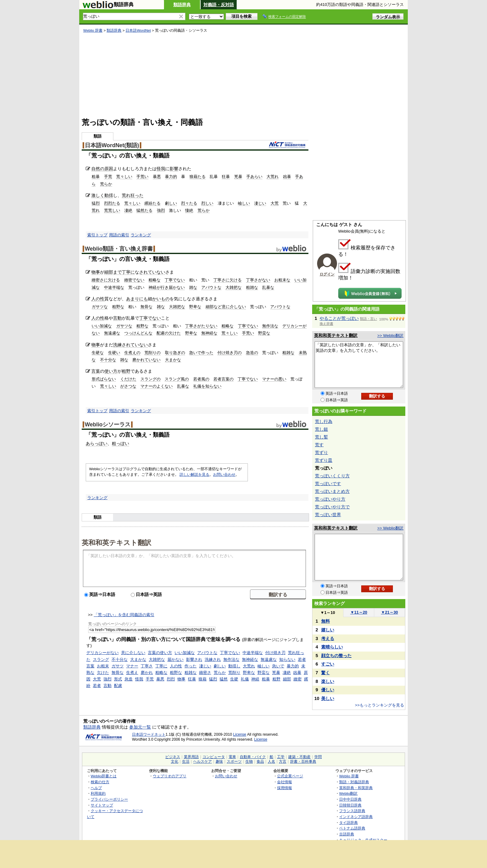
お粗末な (282, 280)
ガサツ (118, 666)
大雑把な (234, 287)
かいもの (161, 299)
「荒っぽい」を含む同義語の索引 (124, 615)
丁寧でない (175, 280)
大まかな (173, 360)
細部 (287, 679)
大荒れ (273, 177)
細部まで (113, 272)
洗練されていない (130, 345)
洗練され (213, 659)
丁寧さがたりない (201, 326)
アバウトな (211, 287)
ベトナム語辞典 (352, 828)
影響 (174, 169)
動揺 (109, 195)
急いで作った (201, 353)
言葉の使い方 (160, 653)
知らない (287, 659)
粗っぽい (121, 443)
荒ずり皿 (324, 460)
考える (328, 639)
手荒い (142, 177)
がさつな (128, 386)
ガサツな (100, 307)
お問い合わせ (224, 475)
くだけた (128, 379)
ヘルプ (96, 788)
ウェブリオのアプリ (170, 776)
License (240, 734)
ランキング (141, 235)
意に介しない (133, 653)
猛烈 (96, 203)
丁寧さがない (258, 280)
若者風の (201, 379)
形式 (118, 679)
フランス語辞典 (352, 811)
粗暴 (96, 177)
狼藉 (203, 679)
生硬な (98, 353)
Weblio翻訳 (348, 793)
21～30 (390, 612)
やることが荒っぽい (339, 318)
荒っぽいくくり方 (332, 476)
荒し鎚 (321, 429)
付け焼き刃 (275, 653)
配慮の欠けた (169, 333)
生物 (249, 761)
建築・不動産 (299, 757)
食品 (260, 761)
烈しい (207, 203)
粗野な (118, 307)
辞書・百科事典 (303, 761)
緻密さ (205, 673)
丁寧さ (147, 666)
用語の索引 (119, 235)
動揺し (234, 666)
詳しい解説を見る (194, 475)
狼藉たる (198, 177)
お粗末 (103, 666)
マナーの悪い (274, 379)
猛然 (224, 679)
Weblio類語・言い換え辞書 (119, 249)
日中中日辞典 (350, 799)
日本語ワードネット (149, 734)
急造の (252, 353)
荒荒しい (112, 210)
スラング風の (177, 379)
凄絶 (128, 210)
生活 (186, 761)
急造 (129, 679)
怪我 (161, 169)
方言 (283, 761)
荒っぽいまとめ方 (332, 491)
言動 (117, 318)
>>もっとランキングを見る (380, 705)
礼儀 (245, 679)
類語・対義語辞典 (354, 782)
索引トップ (97, 235)
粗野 (126, 371)
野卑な (195, 307)
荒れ (126, 195)
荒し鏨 (321, 437)
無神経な (209, 333)
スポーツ (234, 761)
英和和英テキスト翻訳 (116, 542)
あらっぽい (97, 443)
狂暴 (226, 177)
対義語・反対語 (219, 5)
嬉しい (328, 630)
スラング (101, 659)
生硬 (234, 679)
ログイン (327, 274)
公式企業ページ (290, 776)
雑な (193, 287)
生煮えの (132, 353)
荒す (319, 445)
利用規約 (98, 793)
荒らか (106, 184)
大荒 (275, 203)
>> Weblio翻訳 (390, 336)
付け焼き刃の (230, 353)
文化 (175, 761)
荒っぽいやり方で (332, 507)
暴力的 (171, 177)
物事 (96, 272)
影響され (194, 659)
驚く (325, 673)
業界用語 (191, 757)
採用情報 (284, 788)
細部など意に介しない (226, 307)
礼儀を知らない (207, 386)
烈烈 (171, 679)
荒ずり (321, 452)
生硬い (114, 353)
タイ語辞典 (348, 823)
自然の (98, 169)
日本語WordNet (138, 30)
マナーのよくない (157, 386)
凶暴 (287, 177)
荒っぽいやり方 (330, 499)
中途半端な (114, 287)
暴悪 (157, 177)
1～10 (328, 613)
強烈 (161, 210)
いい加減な (102, 326)
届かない (175, 659)
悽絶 (189, 210)
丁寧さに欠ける (228, 280)
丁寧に (128, 272)
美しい (328, 698)
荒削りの (152, 353)
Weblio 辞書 (93, 30)
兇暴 (238, 177)
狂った (137, 195)
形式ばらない (104, 379)
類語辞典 (182, 5)
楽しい (328, 681)
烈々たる (189, 203)
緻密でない (134, 280)
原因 (109, 169)
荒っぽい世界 (328, 515)
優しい (328, 690)
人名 (271, 761)
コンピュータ (214, 757)
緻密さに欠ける (106, 280)
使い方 (111, 371)
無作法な (270, 326)
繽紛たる (152, 203)
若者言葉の (223, 379)
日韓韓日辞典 (350, 805)
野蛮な (264, 333)
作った (191, 666)
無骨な (146, 307)
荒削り (234, 673)
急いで (278, 666)
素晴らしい (332, 647)
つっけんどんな (138, 333)
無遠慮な (112, 333)
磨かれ (147, 673)
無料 (325, 621)
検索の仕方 (100, 782)
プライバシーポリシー (109, 799)
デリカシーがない (102, 653)
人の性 (98, 299)
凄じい (260, 203)
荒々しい (124, 177)
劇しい (171, 203)
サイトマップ (102, 805)
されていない (152, 272)
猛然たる (144, 210)
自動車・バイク (253, 757)
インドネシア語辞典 (356, 817)
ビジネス (173, 757)
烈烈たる (112, 203)
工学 (281, 757)
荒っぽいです (328, 484)
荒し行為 (324, 421)
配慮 (118, 686)
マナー (132, 666)
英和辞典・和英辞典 (356, 788)
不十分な (108, 360)
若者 (97, 686)
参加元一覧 (140, 727)
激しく (98, 195)
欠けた (103, 673)
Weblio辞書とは (104, 776)
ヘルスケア (203, 761)
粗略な (155, 280)
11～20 (359, 612)
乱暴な (268, 287)
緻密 (298, 679)
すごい (328, 664)
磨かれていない (146, 360)
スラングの (150, 379)
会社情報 (284, 782)
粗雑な (252, 287)
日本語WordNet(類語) (112, 145)
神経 (255, 679)
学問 (318, 757)
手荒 (108, 177)
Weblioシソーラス (108, 425)
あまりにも (137, 299)
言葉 (96, 371)
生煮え (132, 673)
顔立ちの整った (336, 656)
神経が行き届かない (167, 287)
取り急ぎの (175, 353)
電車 (232, 757)
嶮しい (244, 203)
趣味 (219, 761)
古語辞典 (347, 834)
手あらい (254, 177)
